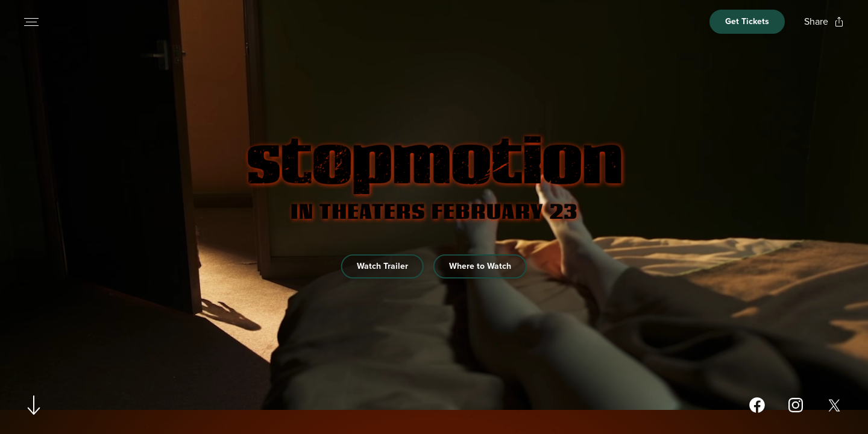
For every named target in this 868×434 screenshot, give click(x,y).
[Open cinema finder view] (747, 22)
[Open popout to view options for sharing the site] (824, 22)
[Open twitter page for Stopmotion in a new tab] (834, 405)
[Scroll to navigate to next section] (34, 405)
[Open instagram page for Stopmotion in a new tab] (796, 405)
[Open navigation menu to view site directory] (31, 22)
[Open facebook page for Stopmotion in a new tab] (757, 405)
